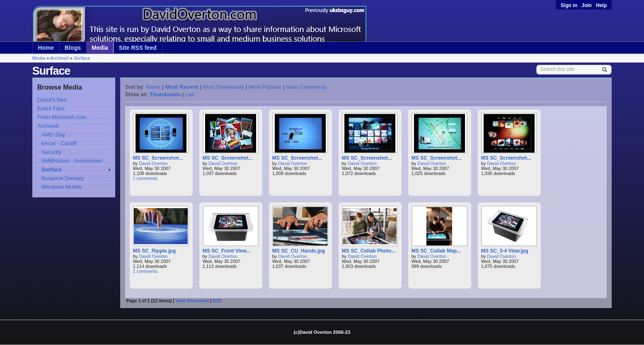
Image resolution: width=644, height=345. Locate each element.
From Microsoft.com (62, 117)
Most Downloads (223, 87)
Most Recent (182, 87)
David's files (52, 100)
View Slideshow (192, 301)
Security (52, 152)
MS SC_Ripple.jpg (154, 251)
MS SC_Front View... (227, 251)
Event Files (51, 108)
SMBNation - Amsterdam (72, 161)
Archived (59, 58)
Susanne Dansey (63, 178)
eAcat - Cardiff (59, 143)
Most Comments (306, 87)
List (190, 94)
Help (601, 5)
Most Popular (265, 87)
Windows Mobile (62, 187)
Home (46, 48)
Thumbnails (165, 94)
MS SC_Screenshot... (158, 158)
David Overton (153, 163)
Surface (82, 58)
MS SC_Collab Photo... (369, 251)
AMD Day (53, 135)
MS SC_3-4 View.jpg (505, 251)
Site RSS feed (138, 48)
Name (153, 87)
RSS (217, 301)
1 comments (145, 178)
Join (587, 5)
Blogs (73, 48)
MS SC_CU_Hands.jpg (299, 251)
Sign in (570, 5)
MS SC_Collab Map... (436, 251)
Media (100, 48)
